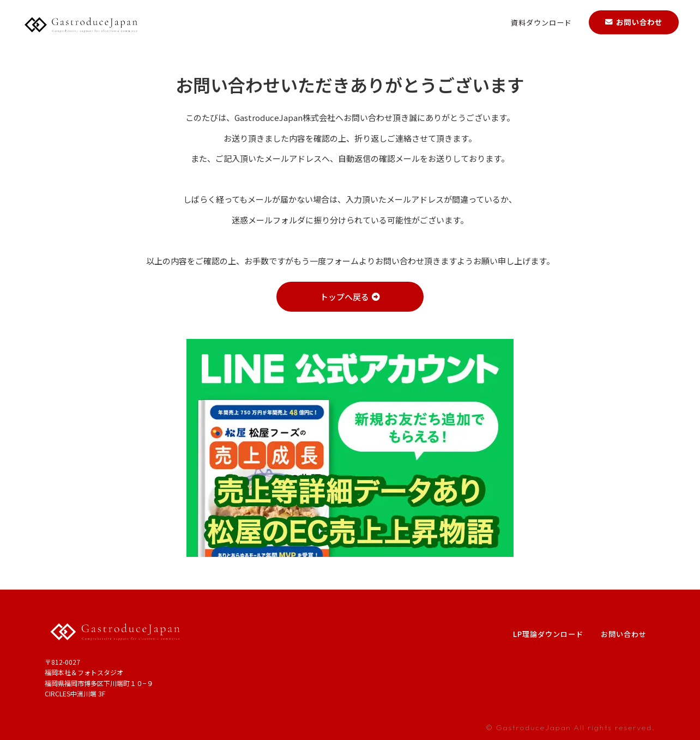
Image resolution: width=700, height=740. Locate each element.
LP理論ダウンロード (548, 634)
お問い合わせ (624, 634)
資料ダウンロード (541, 21)
